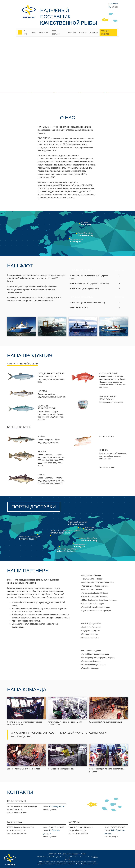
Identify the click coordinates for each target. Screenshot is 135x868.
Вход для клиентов (105, 33)
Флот (34, 32)
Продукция (44, 32)
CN (116, 7)
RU (110, 7)
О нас (25, 33)
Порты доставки (56, 33)
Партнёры (72, 32)
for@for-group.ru (57, 806)
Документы (113, 3)
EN (113, 7)
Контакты (94, 32)
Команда (83, 32)
